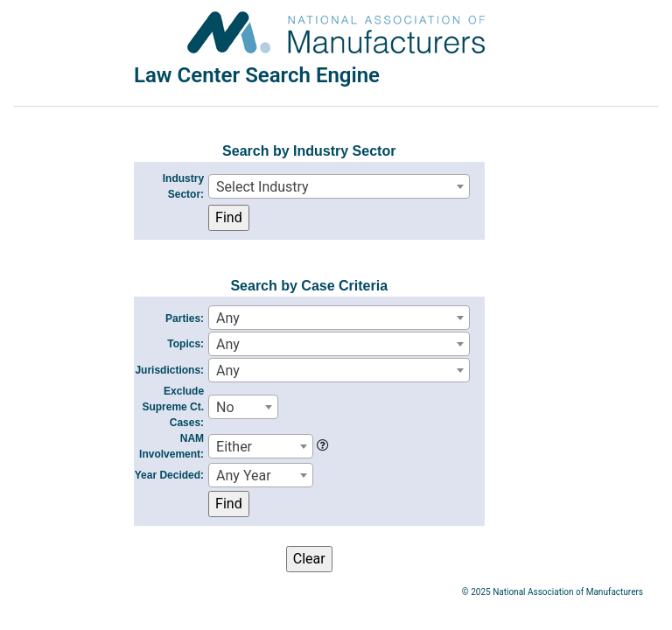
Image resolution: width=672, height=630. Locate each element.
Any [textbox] (228, 318)
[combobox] (339, 186)
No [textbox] (225, 407)
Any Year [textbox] (244, 476)
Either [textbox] (234, 447)
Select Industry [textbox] (262, 187)
